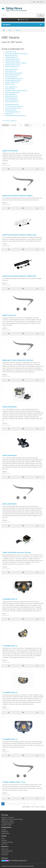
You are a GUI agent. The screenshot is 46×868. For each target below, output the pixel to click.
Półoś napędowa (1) (11, 87)
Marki (3, 838)
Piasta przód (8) (10, 84)
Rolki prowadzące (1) (11, 96)
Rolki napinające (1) (11, 94)
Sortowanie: (5, 125)
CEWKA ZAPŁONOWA (10, 407)
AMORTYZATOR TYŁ (9, 315)
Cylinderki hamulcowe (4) (12, 59)
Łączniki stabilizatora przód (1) (14, 79)
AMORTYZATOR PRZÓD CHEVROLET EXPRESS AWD (19, 235)
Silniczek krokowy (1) (11, 98)
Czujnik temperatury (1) (12, 67)
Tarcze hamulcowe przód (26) (14, 106)
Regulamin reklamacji (8, 817)
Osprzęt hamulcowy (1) (12, 82)
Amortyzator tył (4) (11, 52)
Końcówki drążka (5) (11, 77)
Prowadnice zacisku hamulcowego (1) (16, 91)
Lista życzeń (5, 853)
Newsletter (5, 855)
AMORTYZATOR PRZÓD (10, 151)
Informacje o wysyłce (8, 821)
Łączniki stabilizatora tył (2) (13, 80)
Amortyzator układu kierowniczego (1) (16, 54)
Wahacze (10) (9, 114)
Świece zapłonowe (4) (12, 100)
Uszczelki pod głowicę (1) (13, 112)
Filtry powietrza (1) (11, 71)
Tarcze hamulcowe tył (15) (13, 108)
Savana (18, 30)
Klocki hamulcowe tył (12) (13, 75)
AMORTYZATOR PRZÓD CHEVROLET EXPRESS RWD (19, 276)
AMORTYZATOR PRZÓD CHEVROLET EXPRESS (17, 196)
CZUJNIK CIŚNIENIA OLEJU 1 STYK (14, 782)
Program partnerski (7, 842)
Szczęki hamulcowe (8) (12, 104)
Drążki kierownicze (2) (12, 69)
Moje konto (5, 849)
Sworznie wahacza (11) (12, 102)
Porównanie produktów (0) (10, 121)
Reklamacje (5, 832)
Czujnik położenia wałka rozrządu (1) (16, 63)
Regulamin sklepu (7, 825)
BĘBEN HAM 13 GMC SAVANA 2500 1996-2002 (18, 360)
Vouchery (4, 840)
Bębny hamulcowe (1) (12, 55)
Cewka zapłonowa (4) (11, 57)
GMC (10, 30)
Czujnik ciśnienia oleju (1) (13, 61)
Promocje (4, 844)
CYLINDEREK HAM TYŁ (10, 599)
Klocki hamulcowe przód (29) (14, 73)
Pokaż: (27, 125)
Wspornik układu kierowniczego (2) (15, 115)
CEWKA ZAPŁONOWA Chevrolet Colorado (17, 552)
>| (34, 804)
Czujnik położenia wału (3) (13, 65)
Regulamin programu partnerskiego (12, 819)
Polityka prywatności (7, 823)
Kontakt (4, 830)
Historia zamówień (7, 851)
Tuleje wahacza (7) (11, 110)
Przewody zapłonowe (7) (12, 92)
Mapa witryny (5, 833)
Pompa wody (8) (10, 89)
